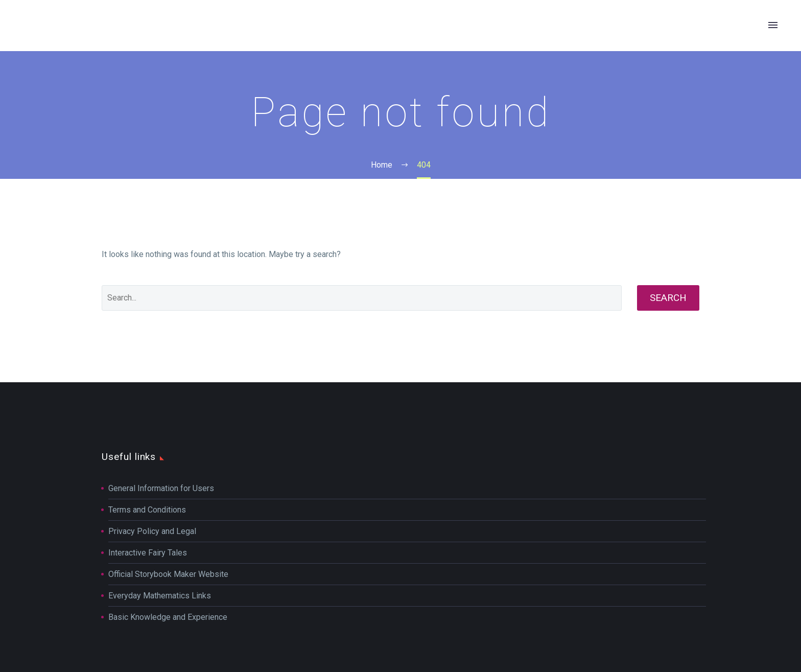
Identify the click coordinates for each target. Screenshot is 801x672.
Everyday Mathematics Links (160, 596)
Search (668, 298)
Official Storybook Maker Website (168, 574)
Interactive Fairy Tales (148, 553)
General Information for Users (161, 488)
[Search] (362, 298)
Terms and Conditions (147, 510)
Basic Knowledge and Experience (168, 617)
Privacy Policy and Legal (152, 531)
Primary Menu (773, 25)
